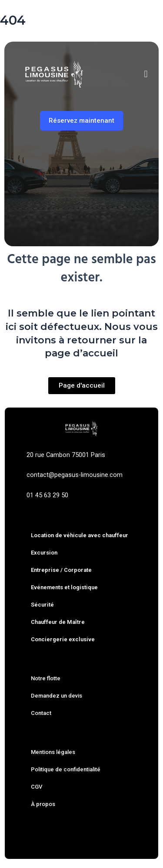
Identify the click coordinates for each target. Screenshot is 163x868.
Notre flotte (46, 678)
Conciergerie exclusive (63, 639)
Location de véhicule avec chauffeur (80, 535)
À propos (43, 804)
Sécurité (42, 605)
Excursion (44, 553)
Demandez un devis (57, 696)
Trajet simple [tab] (40, 206)
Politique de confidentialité (66, 769)
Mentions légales (53, 752)
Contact (41, 713)
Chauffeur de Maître (58, 622)
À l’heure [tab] (91, 206)
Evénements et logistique (64, 587)
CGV (37, 787)
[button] (146, 74)
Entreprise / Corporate (61, 570)
